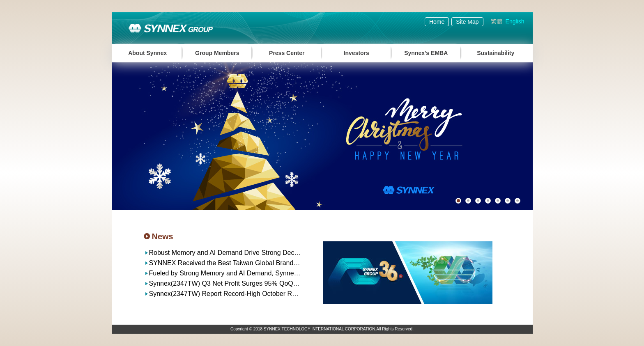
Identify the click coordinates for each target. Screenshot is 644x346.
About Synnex (147, 53)
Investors (356, 53)
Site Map (467, 22)
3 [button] (478, 201)
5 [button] (498, 201)
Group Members (217, 53)
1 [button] (458, 201)
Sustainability (496, 53)
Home (437, 22)
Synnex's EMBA (426, 53)
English (515, 21)
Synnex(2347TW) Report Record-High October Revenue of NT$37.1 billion (258, 294)
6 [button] (508, 201)
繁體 (497, 21)
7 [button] (517, 201)
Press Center (287, 53)
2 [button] (468, 201)
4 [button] (488, 201)
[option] (322, 136)
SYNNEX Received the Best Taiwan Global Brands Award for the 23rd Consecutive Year (277, 263)
